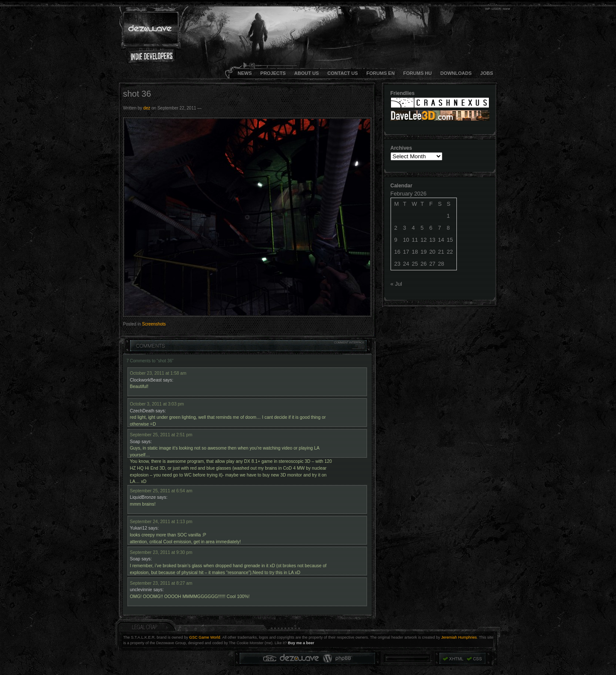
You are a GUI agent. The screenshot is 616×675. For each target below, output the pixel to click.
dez (147, 108)
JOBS (487, 73)
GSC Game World (205, 637)
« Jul (396, 284)
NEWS (245, 73)
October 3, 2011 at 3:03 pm (157, 404)
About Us (307, 73)
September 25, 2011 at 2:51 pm (161, 435)
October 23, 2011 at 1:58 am (158, 373)
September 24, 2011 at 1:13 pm (161, 522)
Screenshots (154, 324)
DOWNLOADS (456, 73)
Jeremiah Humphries (459, 637)
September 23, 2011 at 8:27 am (161, 583)
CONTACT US (342, 73)
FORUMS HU (418, 73)
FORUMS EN (381, 73)
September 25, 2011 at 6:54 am (161, 491)
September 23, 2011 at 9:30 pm (161, 552)
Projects (273, 73)
